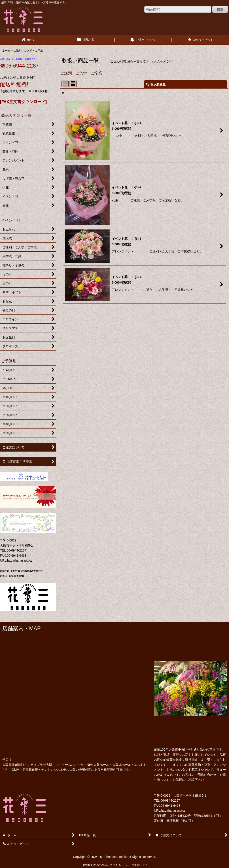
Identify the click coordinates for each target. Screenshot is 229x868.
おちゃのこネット (107, 865)
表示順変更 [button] (156, 84)
